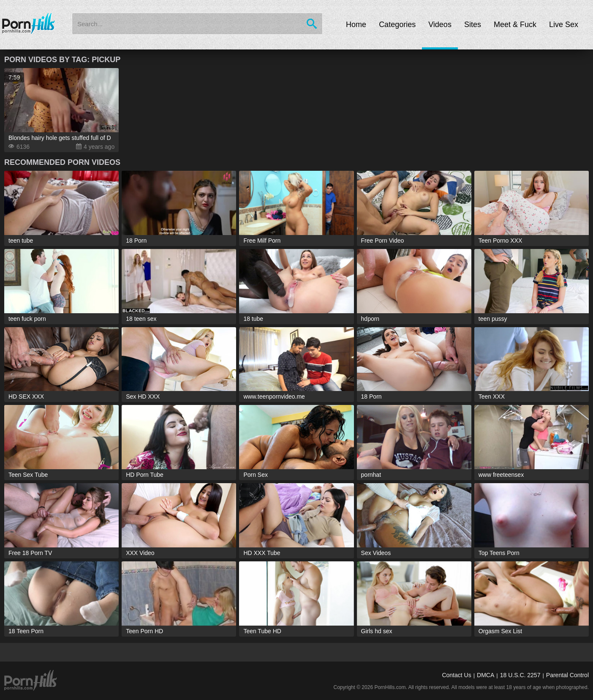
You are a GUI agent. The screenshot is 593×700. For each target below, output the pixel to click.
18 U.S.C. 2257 (520, 675)
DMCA (486, 675)
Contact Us (456, 675)
